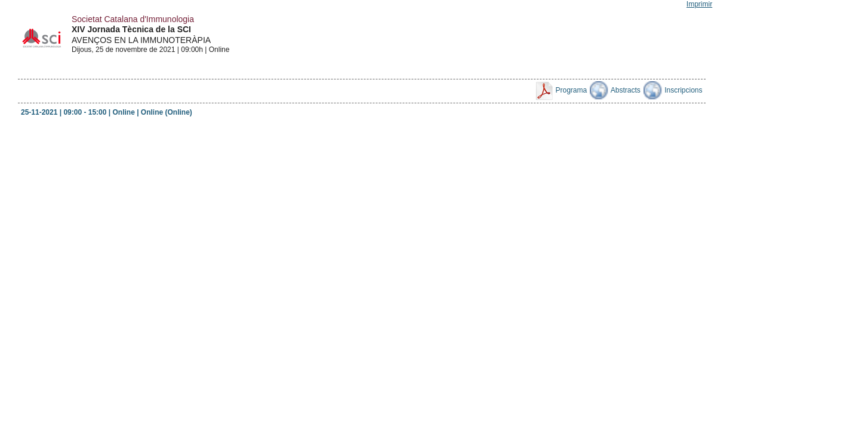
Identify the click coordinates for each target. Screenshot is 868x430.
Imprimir (699, 4)
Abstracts (615, 90)
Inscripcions (673, 90)
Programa (561, 90)
